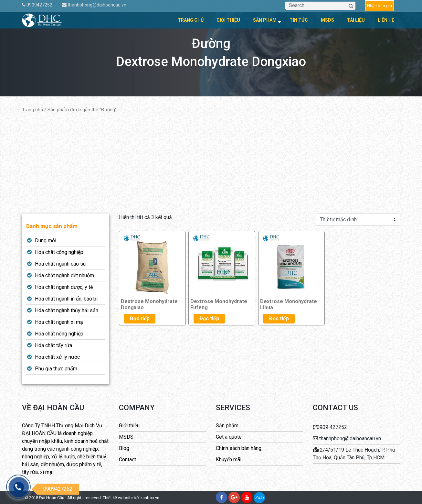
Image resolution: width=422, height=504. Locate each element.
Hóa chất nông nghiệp (59, 334)
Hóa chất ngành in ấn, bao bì (66, 299)
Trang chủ (191, 20)
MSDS (327, 20)
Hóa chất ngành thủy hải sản (67, 310)
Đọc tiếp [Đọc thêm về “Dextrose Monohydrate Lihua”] (279, 318)
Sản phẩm (265, 20)
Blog (124, 448)
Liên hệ (386, 20)
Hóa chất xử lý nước (57, 357)
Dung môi (46, 241)
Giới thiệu (228, 20)
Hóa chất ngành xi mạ (59, 322)
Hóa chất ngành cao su (60, 264)
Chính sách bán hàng (239, 448)
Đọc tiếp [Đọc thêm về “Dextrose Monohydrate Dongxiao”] (140, 318)
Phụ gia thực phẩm (56, 369)
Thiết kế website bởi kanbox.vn (131, 498)
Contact (127, 460)
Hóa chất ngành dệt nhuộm (64, 275)
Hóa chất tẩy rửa (53, 345)
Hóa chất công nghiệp (59, 252)
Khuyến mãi (229, 460)
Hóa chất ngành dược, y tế (64, 287)
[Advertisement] (211, 163)
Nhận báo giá (380, 6)
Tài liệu (356, 20)
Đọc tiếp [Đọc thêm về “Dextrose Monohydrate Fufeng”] (209, 318)
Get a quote (229, 437)
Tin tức (299, 20)
